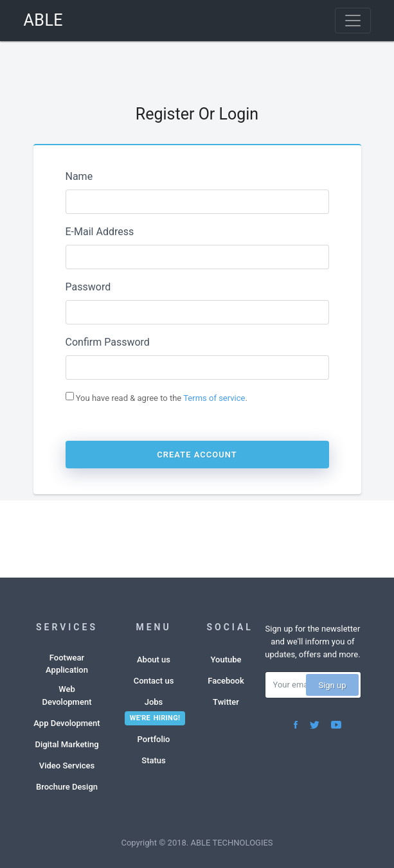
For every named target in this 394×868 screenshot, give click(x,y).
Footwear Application (67, 664)
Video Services (67, 766)
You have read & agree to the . (157, 397)
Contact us (154, 681)
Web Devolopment (67, 695)
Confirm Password (108, 342)
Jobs (154, 702)
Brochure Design (67, 787)
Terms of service (214, 398)
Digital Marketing (67, 744)
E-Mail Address (100, 232)
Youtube (226, 660)
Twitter (226, 702)
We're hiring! (155, 718)
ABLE (44, 20)
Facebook (226, 681)
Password (88, 287)
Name (79, 176)
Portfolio (154, 739)
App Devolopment (67, 723)
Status (153, 760)
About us (154, 660)
